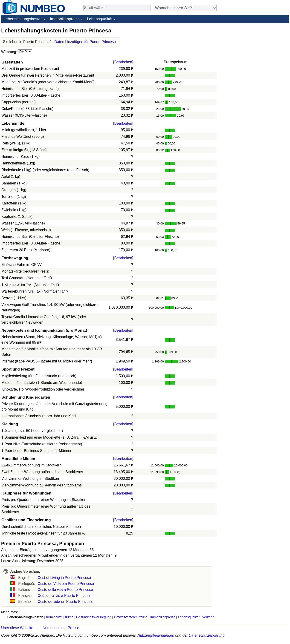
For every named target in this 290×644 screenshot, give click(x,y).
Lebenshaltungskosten (23, 19)
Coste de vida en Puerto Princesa (65, 602)
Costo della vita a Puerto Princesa (65, 590)
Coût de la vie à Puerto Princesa (64, 596)
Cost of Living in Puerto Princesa (64, 578)
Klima (69, 617)
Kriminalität (54, 617)
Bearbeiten (123, 62)
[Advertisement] (254, 56)
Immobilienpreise (65, 19)
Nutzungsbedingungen (156, 635)
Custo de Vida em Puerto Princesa (66, 584)
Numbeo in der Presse (61, 628)
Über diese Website (17, 628)
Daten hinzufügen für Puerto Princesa (85, 42)
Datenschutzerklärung (207, 635)
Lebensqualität (100, 19)
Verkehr (208, 617)
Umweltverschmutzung (131, 617)
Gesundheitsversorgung (94, 617)
